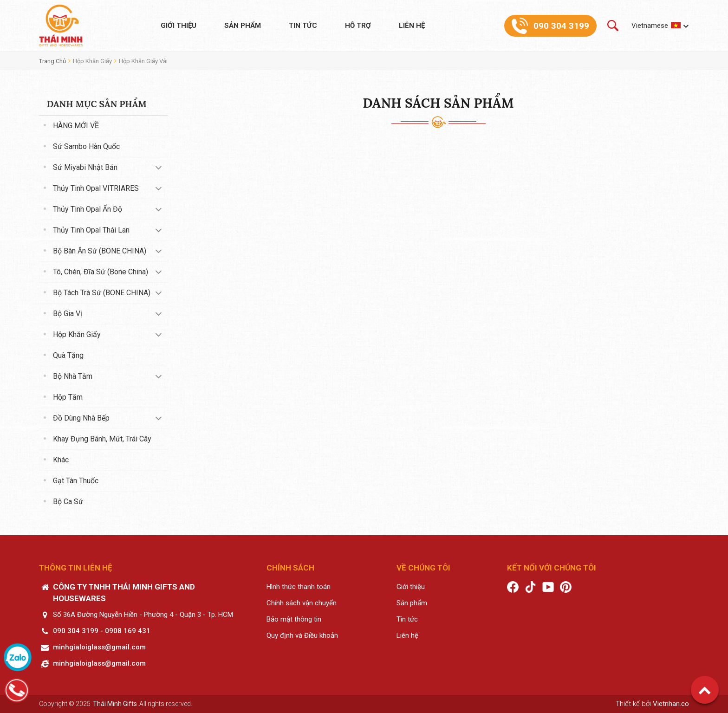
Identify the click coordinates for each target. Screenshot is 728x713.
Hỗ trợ (358, 26)
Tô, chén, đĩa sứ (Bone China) (101, 272)
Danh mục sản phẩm (97, 104)
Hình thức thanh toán (299, 587)
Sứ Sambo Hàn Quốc (86, 146)
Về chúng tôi (423, 568)
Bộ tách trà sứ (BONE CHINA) (102, 293)
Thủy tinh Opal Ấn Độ (88, 209)
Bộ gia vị (68, 314)
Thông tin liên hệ (76, 568)
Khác (61, 460)
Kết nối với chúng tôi (552, 568)
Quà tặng (68, 355)
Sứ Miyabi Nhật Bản (85, 167)
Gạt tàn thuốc (76, 481)
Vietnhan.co (671, 704)
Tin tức (303, 26)
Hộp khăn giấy (92, 61)
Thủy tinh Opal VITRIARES (96, 188)
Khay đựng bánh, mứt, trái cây (102, 439)
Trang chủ (52, 61)
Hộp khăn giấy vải (143, 61)
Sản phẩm (243, 26)
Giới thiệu (179, 26)
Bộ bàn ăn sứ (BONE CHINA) (100, 251)
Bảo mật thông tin (294, 619)
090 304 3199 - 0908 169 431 (102, 631)
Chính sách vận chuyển (302, 603)
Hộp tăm (68, 397)
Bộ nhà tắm (73, 376)
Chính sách (290, 568)
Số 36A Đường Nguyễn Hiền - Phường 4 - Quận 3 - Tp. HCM (143, 615)
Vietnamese (650, 26)
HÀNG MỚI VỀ (76, 126)
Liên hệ (412, 26)
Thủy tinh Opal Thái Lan (91, 230)
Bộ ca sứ (68, 502)
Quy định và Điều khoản (302, 635)
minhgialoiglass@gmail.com (99, 647)
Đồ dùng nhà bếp (81, 418)
